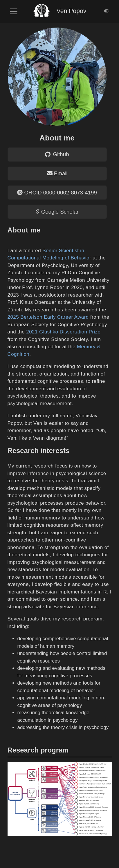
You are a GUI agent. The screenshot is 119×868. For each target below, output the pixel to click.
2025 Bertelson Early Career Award (48, 317)
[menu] (14, 11)
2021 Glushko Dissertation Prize (63, 332)
